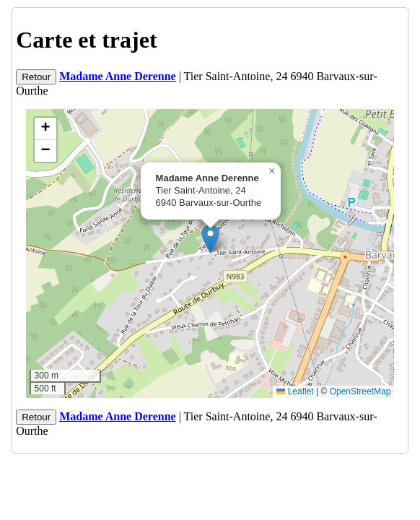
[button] (210, 239)
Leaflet (295, 391)
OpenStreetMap (360, 391)
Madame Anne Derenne (117, 76)
